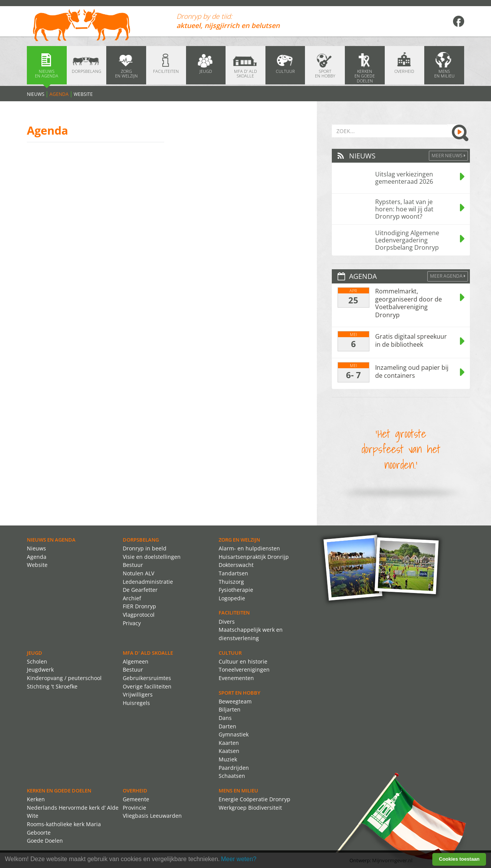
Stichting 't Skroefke (52, 686)
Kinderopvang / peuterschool (64, 678)
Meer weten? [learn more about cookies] (239, 859)
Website (83, 94)
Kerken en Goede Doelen (59, 791)
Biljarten (230, 709)
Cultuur (230, 653)
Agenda (59, 94)
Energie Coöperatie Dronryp (255, 799)
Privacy (132, 623)
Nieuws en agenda (51, 540)
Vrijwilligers (138, 694)
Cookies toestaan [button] (459, 859)
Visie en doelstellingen (152, 557)
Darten (227, 726)
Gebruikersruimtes (147, 678)
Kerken (36, 799)
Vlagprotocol (139, 615)
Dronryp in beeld (145, 548)
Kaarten (229, 743)
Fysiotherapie (236, 590)
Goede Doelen (45, 841)
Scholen (37, 661)
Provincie (134, 808)
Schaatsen (232, 776)
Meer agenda (448, 276)
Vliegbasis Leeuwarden (152, 816)
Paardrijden (234, 768)
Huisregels (136, 703)
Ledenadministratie (148, 582)
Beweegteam (235, 701)
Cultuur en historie (243, 661)
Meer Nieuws (448, 156)
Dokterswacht (236, 565)
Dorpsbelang (141, 540)
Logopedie (232, 598)
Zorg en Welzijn (239, 540)
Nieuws (36, 94)
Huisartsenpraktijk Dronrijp (254, 557)
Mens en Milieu (238, 791)
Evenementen (236, 678)
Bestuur (133, 565)
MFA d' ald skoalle (148, 653)
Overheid (135, 791)
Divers (227, 622)
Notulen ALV (138, 573)
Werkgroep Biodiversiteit (250, 808)
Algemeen (136, 661)
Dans (225, 718)
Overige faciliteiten (147, 686)
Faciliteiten (234, 613)
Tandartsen (233, 573)
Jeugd (35, 653)
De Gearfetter (140, 590)
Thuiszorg (231, 582)
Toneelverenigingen (244, 670)
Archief (132, 598)
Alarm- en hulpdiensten (249, 548)
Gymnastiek (234, 734)
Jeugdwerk (40, 670)
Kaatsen (229, 751)
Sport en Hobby (240, 693)
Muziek (228, 759)
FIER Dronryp (139, 606)
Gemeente (136, 799)
